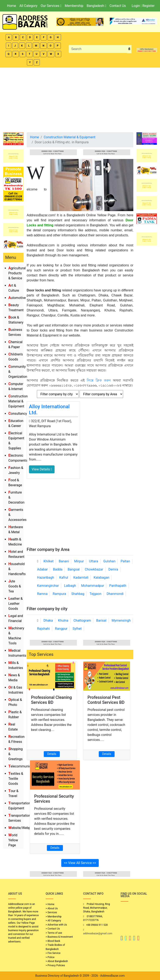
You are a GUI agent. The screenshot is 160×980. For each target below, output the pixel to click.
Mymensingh (121, 620)
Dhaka (48, 620)
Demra (113, 569)
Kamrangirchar (48, 586)
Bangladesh (96, 6)
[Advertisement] (80, 99)
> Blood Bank (53, 941)
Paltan (125, 561)
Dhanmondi (115, 594)
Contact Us (118, 6)
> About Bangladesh (57, 961)
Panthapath (118, 586)
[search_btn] (129, 49)
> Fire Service (53, 953)
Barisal (101, 620)
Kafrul (64, 578)
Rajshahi (43, 629)
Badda (58, 569)
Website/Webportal (23, 828)
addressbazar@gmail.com (98, 933)
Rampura (59, 594)
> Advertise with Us (56, 925)
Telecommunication (23, 766)
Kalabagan (101, 578)
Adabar (42, 569)
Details (52, 754)
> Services (51, 912)
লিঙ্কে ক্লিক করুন (99, 380)
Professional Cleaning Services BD (51, 700)
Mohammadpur (93, 586)
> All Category (53, 921)
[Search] (98, 49)
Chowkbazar (94, 569)
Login (136, 6)
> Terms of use (54, 933)
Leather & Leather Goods (16, 604)
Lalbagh (70, 586)
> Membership (54, 917)
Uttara (93, 561)
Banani (64, 561)
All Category (28, 6)
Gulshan (109, 561)
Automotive (17, 298)
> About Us (52, 908)
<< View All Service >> (80, 863)
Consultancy (18, 414)
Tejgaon (96, 594)
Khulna (63, 620)
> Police (50, 957)
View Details (42, 469)
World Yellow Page (13, 840)
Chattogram (82, 620)
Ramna (42, 594)
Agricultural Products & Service (17, 273)
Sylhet (77, 629)
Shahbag (78, 594)
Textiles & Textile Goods (16, 779)
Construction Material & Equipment (18, 401)
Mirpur (79, 561)
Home (12, 6)
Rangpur (61, 629)
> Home (50, 904)
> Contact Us (53, 929)
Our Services (51, 6)
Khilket (49, 561)
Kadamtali (81, 578)
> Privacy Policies (55, 965)
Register (148, 6)
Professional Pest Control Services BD (106, 700)
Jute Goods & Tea (15, 586)
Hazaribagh (46, 578)
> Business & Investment (59, 937)
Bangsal (74, 569)
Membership (74, 6)
